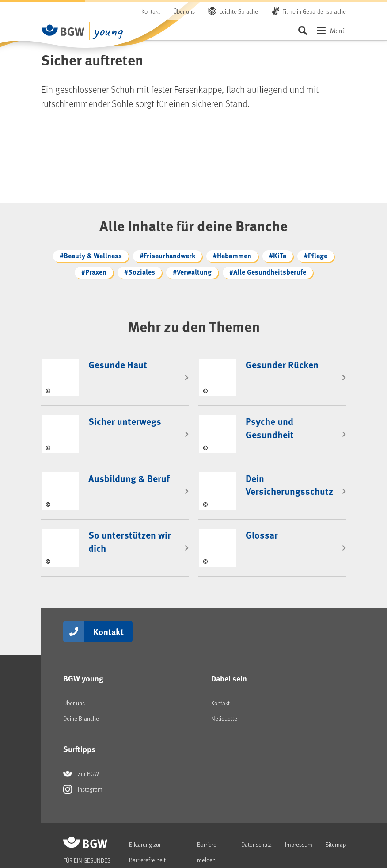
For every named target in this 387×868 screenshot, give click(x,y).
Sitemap (336, 816)
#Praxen (94, 272)
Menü (338, 30)
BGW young (83, 650)
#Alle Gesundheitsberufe (268, 272)
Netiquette (224, 690)
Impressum (299, 816)
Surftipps (79, 720)
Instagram (83, 761)
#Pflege (316, 255)
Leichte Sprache (239, 11)
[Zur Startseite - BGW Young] (63, 30)
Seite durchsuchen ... (302, 30)
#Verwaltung (192, 272)
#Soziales (140, 272)
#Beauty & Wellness (91, 255)
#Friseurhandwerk (167, 255)
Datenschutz (256, 816)
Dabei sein (229, 650)
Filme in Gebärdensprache (314, 11)
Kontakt (151, 11)
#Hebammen (232, 255)
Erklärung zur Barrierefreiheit (147, 823)
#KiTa (278, 255)
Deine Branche (81, 690)
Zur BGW (81, 745)
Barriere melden (207, 823)
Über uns (184, 11)
